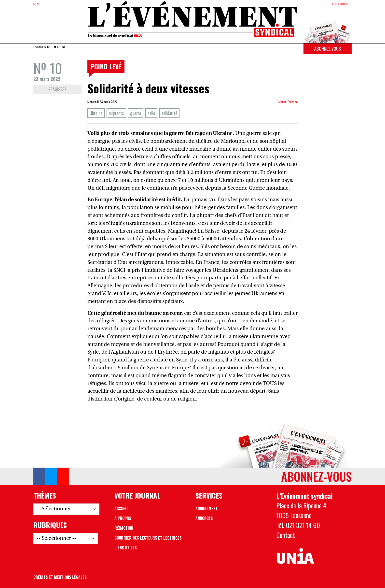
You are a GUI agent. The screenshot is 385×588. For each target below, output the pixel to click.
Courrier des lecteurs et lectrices (148, 538)
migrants (116, 113)
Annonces (204, 518)
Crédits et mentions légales (60, 577)
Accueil (121, 508)
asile (151, 113)
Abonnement (207, 508)
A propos (123, 518)
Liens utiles (126, 548)
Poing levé (106, 66)
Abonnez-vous (328, 49)
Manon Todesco (288, 102)
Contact (286, 535)
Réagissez (57, 89)
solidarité (169, 113)
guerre (136, 113)
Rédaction (124, 528)
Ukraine (96, 113)
